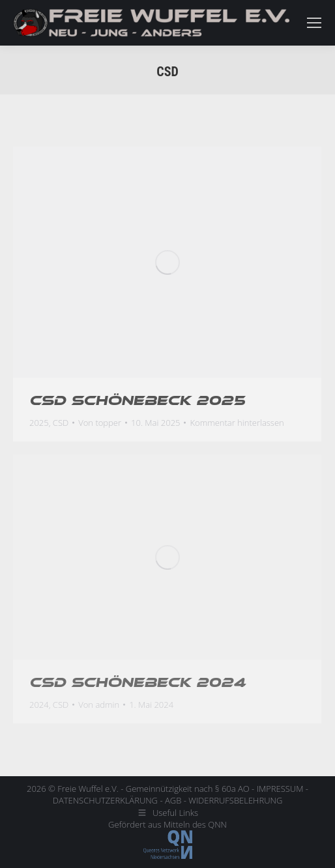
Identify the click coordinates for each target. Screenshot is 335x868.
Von (100, 423)
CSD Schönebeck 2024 (138, 682)
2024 (39, 705)
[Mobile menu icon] (314, 23)
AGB (173, 800)
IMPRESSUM (280, 789)
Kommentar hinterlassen (237, 423)
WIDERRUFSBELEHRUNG (235, 800)
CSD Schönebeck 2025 (137, 400)
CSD (61, 423)
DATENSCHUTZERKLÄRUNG (105, 800)
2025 (39, 423)
